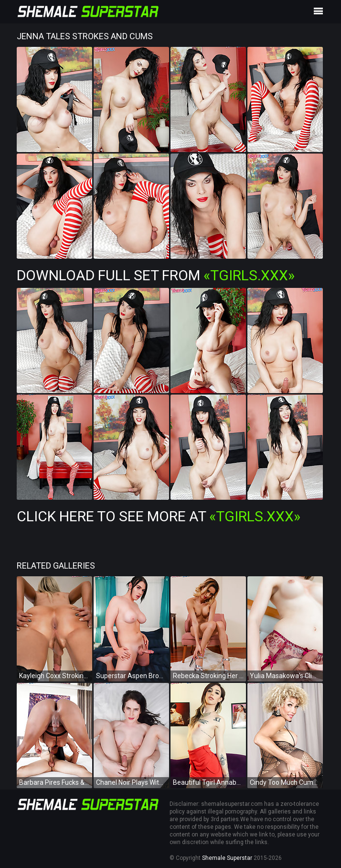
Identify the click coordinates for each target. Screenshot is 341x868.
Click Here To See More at (159, 516)
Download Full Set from (156, 275)
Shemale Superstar (227, 858)
